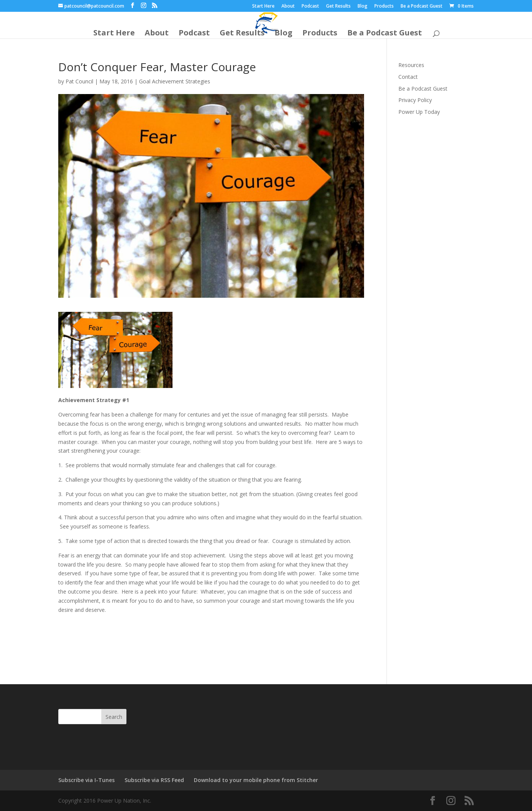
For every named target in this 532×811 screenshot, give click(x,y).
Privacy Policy (415, 100)
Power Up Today (419, 112)
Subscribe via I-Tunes (86, 780)
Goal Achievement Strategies (175, 81)
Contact (408, 77)
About (288, 6)
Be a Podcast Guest (422, 6)
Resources (411, 65)
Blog (363, 6)
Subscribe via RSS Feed (154, 780)
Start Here (263, 6)
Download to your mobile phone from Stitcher (256, 780)
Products (384, 6)
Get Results (338, 6)
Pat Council (79, 81)
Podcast (310, 6)
